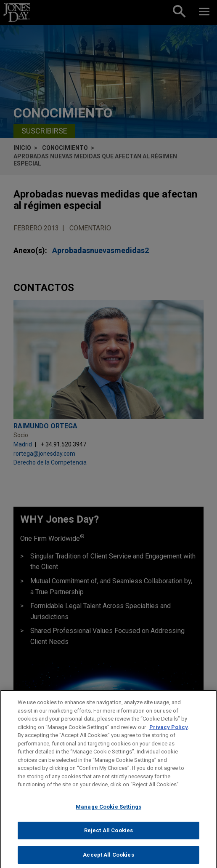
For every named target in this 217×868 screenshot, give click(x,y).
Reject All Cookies (108, 837)
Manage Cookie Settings (108, 813)
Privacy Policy (169, 733)
